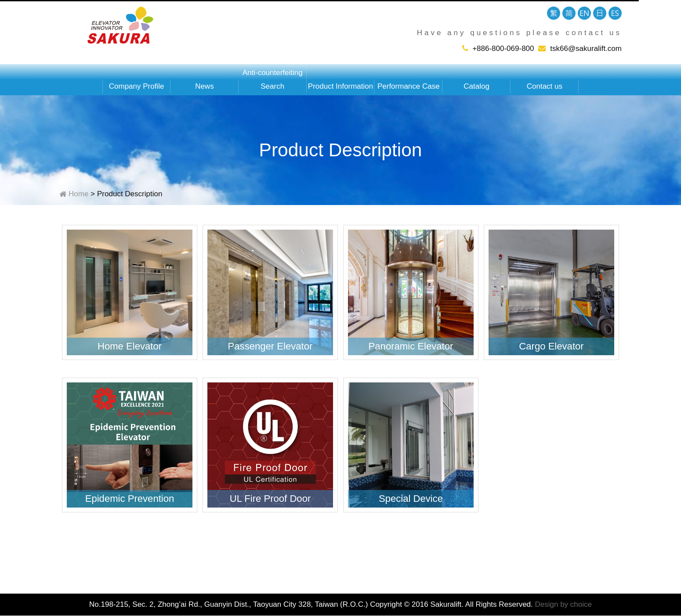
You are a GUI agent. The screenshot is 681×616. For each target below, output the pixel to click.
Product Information (340, 86)
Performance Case (409, 86)
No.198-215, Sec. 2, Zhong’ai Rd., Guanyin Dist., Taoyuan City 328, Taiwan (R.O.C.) (228, 604)
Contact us (545, 86)
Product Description (130, 194)
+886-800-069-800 (503, 49)
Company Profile (137, 86)
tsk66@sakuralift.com (586, 49)
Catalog (476, 86)
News (205, 86)
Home (78, 194)
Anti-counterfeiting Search (273, 79)
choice (581, 604)
